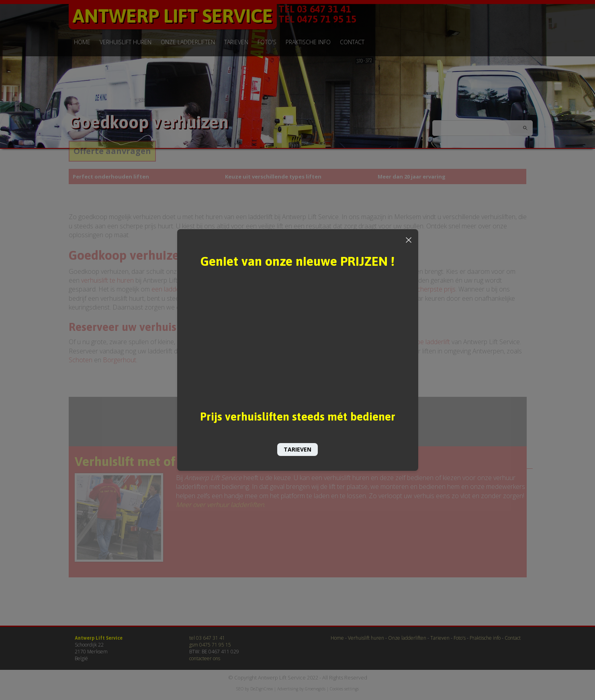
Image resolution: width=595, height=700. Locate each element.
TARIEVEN (297, 449)
